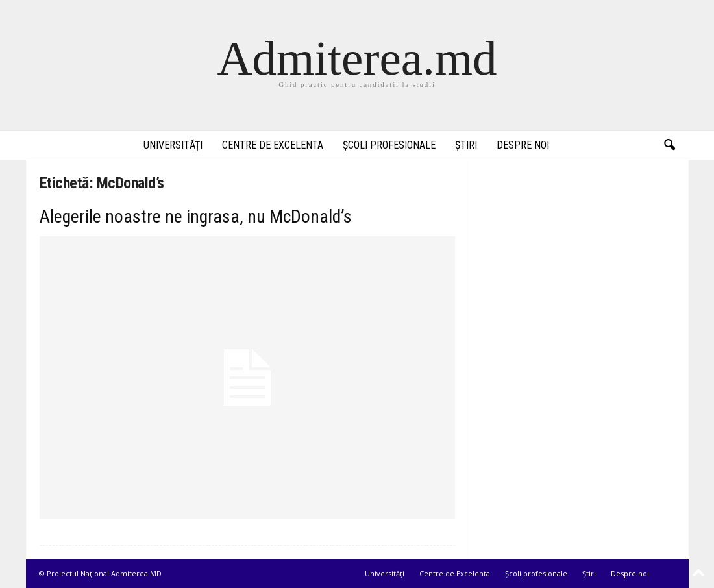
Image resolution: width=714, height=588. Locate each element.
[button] (669, 145)
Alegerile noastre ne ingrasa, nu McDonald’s (196, 216)
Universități (173, 145)
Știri (466, 145)
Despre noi (523, 145)
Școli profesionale (389, 145)
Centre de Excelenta (273, 145)
